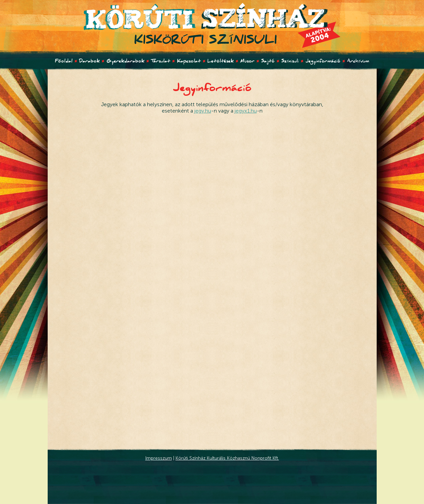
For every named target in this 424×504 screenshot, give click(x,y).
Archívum (358, 62)
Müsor (247, 62)
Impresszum (159, 458)
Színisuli (290, 62)
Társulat (161, 62)
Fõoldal (64, 62)
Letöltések (221, 62)
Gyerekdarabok (125, 62)
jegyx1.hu (246, 111)
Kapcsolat (189, 62)
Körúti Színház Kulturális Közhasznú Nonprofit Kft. (227, 458)
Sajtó (268, 62)
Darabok (89, 62)
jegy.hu (203, 111)
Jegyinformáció (323, 62)
